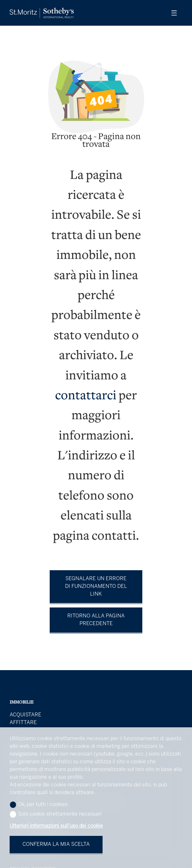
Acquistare (25, 715)
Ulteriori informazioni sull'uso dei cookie (56, 826)
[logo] (42, 13)
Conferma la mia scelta (56, 844)
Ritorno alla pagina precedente (96, 620)
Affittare (23, 723)
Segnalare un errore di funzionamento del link (96, 586)
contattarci (86, 396)
